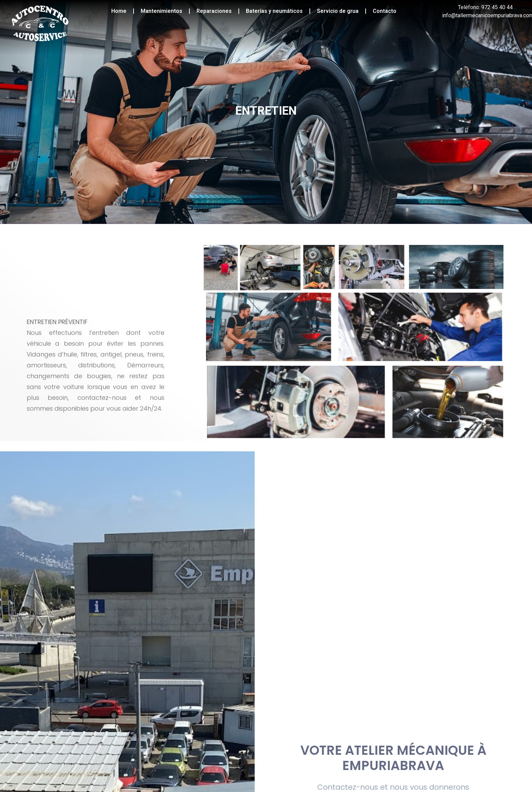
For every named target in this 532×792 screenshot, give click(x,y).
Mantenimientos (161, 11)
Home (119, 11)
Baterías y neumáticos (274, 11)
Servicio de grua (338, 11)
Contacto (385, 11)
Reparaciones (214, 11)
